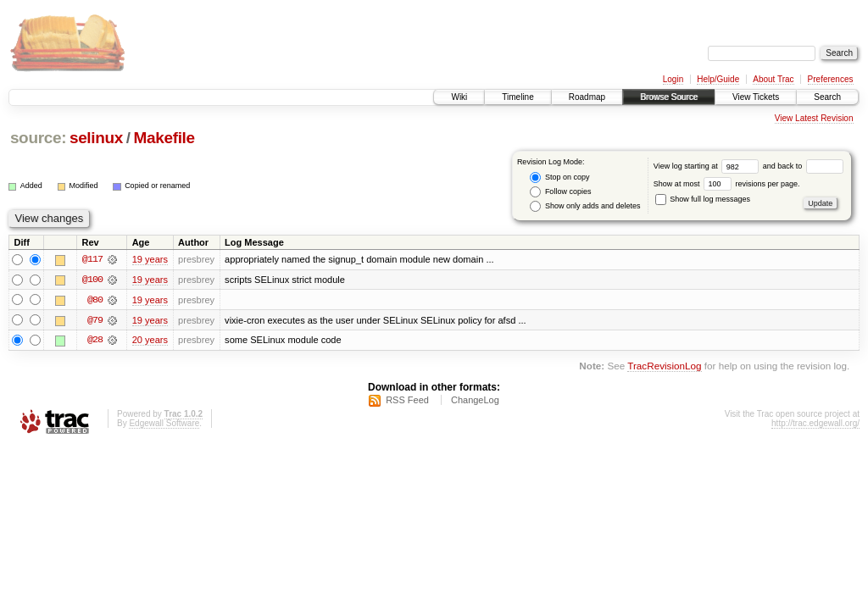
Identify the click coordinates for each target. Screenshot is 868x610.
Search (827, 97)
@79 (95, 320)
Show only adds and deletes (585, 206)
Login (673, 79)
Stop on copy (559, 177)
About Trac (773, 79)
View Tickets (756, 97)
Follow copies (560, 192)
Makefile (164, 138)
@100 (92, 280)
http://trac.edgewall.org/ (815, 424)
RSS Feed (407, 401)
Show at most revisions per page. (727, 184)
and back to (803, 166)
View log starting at (708, 166)
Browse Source (669, 97)
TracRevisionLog (664, 367)
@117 (92, 259)
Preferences (831, 79)
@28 (95, 341)
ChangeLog (475, 401)
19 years (150, 259)
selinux (96, 138)
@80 (95, 300)
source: (38, 138)
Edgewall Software (164, 424)
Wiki (459, 97)
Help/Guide (718, 79)
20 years (150, 341)
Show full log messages (703, 199)
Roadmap (587, 97)
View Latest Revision (814, 118)
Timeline (517, 97)
